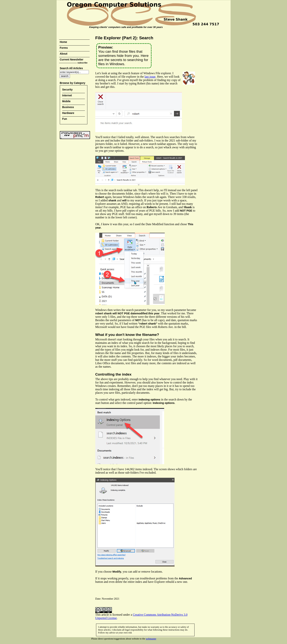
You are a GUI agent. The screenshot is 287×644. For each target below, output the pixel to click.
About (64, 54)
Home (63, 42)
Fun (65, 119)
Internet (67, 95)
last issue (150, 77)
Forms (64, 48)
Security (67, 90)
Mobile (66, 101)
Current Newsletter (72, 60)
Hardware (68, 113)
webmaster (151, 639)
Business (68, 107)
